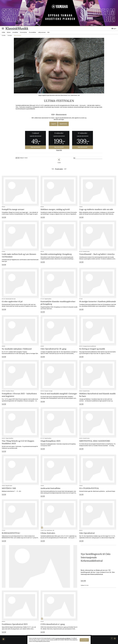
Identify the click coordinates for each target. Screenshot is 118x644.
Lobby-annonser (42, 32)
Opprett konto (63, 124)
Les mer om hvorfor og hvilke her (63, 638)
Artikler (3, 32)
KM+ (49, 32)
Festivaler (10, 36)
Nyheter (9, 32)
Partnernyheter (23, 32)
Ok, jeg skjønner (84, 640)
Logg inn (53, 124)
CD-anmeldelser (32, 32)
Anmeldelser (15, 32)
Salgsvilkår (59, 150)
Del (74, 158)
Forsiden (4, 36)
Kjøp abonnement (35, 147)
